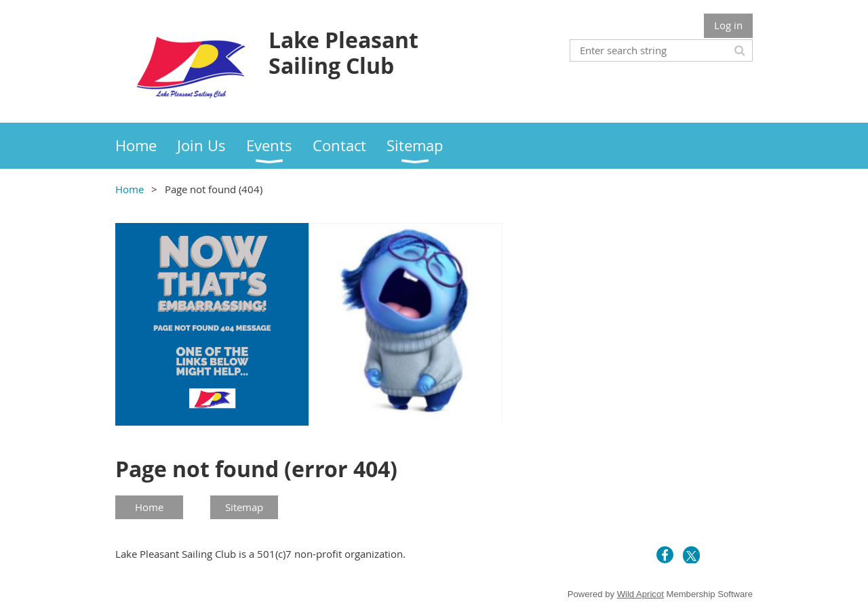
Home (130, 189)
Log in (728, 25)
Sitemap (244, 507)
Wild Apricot (640, 594)
